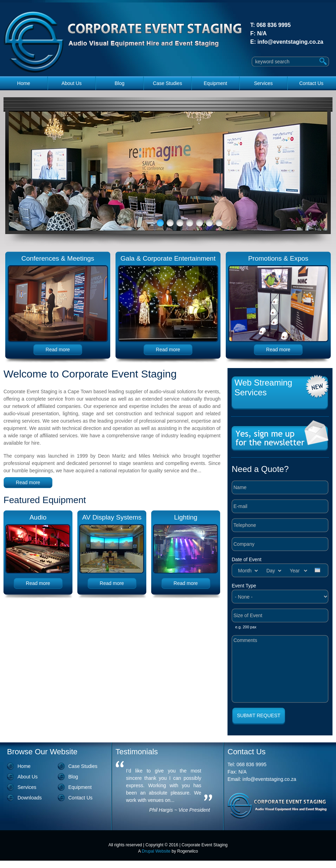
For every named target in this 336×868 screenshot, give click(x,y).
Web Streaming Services (263, 387)
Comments (280, 669)
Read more (58, 350)
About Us (72, 83)
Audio (38, 517)
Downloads (30, 798)
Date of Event (247, 559)
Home (24, 83)
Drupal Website (156, 851)
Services (264, 83)
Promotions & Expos (278, 258)
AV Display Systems (112, 517)
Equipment (215, 83)
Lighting (186, 517)
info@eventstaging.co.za (290, 42)
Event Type (244, 586)
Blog (119, 83)
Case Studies (167, 83)
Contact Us (311, 83)
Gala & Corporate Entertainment (168, 258)
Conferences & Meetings (58, 258)
